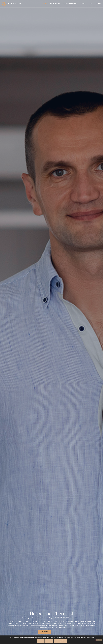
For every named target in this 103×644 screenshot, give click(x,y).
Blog (91, 4)
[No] (99, 640)
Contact (98, 4)
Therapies (83, 4)
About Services (55, 4)
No (49, 641)
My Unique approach (70, 4)
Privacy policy (60, 641)
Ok (41, 641)
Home (45, 4)
